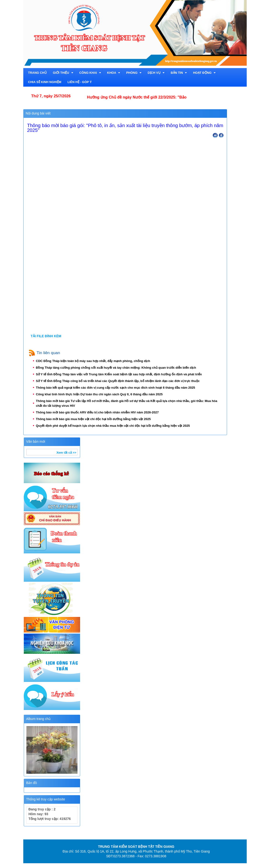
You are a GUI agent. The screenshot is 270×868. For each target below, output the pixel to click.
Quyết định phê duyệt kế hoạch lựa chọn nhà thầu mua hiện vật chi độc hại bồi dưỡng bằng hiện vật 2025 (115, 426)
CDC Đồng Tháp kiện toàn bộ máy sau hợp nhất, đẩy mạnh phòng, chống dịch (95, 361)
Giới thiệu (63, 73)
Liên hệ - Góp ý (80, 82)
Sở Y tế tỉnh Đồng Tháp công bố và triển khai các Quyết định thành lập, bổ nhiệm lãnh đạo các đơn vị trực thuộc (119, 381)
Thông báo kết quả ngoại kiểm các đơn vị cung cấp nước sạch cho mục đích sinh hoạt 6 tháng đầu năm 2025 (117, 388)
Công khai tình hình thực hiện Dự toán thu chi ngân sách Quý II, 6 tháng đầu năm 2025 (101, 394)
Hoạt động (204, 73)
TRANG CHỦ (37, 73)
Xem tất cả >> (66, 453)
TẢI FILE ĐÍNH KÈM (46, 336)
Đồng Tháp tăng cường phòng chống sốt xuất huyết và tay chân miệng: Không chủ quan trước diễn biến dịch (118, 368)
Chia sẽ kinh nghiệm (45, 82)
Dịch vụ (156, 73)
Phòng (134, 73)
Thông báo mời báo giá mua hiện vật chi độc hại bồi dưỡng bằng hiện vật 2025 (95, 419)
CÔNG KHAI (90, 73)
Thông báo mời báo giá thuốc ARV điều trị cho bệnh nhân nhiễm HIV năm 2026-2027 (99, 412)
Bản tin (179, 73)
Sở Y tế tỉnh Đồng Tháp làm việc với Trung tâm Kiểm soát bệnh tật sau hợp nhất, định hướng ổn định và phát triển (121, 374)
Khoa (114, 73)
